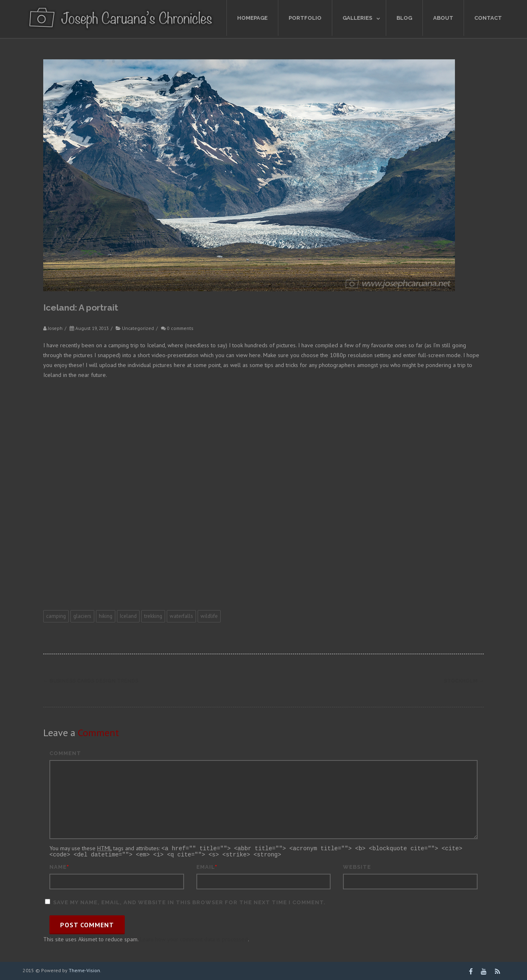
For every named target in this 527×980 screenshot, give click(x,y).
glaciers (82, 616)
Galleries (357, 18)
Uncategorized (138, 328)
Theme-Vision (84, 969)
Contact (488, 18)
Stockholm (464, 681)
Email (206, 866)
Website (357, 866)
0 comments (180, 328)
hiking (106, 616)
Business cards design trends (91, 681)
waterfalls (181, 616)
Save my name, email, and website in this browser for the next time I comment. (189, 902)
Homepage (252, 18)
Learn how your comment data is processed (194, 938)
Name (58, 866)
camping (56, 616)
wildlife (209, 616)
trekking (153, 616)
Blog (404, 18)
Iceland (128, 616)
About (443, 18)
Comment (65, 753)
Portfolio (305, 18)
